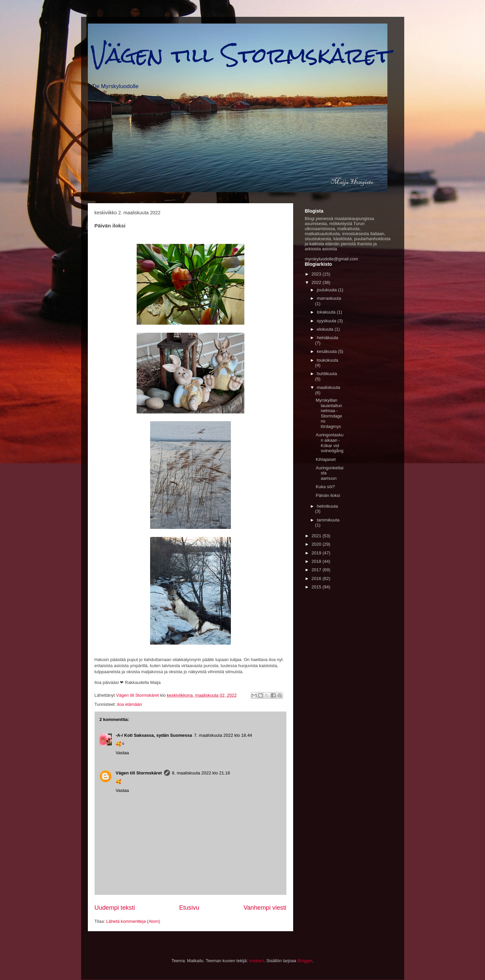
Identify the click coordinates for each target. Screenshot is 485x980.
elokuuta (326, 329)
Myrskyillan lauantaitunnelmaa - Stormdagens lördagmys (329, 413)
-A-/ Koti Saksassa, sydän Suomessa (154, 735)
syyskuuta (327, 321)
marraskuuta (329, 298)
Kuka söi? (325, 487)
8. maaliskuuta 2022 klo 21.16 (201, 773)
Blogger (305, 961)
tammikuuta (328, 520)
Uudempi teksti (115, 908)
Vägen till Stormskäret (241, 55)
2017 (317, 570)
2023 (317, 274)
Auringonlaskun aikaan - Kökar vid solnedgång (330, 443)
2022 (317, 282)
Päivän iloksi (328, 495)
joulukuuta (327, 290)
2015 (317, 587)
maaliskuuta (328, 387)
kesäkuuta (327, 351)
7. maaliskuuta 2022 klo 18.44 (223, 735)
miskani (256, 961)
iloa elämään (130, 704)
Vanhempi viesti (265, 908)
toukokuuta (327, 360)
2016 (317, 578)
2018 (317, 561)
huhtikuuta (327, 374)
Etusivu (189, 908)
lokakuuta (327, 312)
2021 (317, 536)
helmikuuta (327, 506)
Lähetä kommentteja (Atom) (133, 921)
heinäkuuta (327, 338)
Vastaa (123, 753)
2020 (317, 544)
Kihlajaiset (326, 459)
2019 (317, 553)
